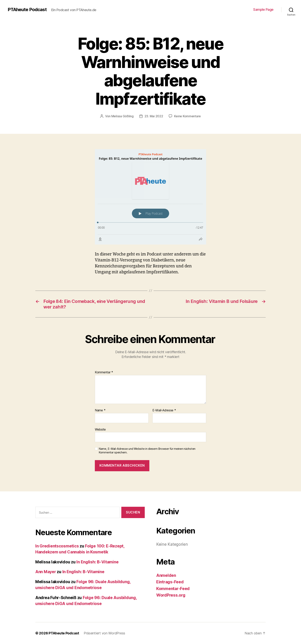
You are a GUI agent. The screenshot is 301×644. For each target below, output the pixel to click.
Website (100, 429)
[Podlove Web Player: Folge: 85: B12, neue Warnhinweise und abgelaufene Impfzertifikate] (150, 197)
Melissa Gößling (122, 116)
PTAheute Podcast (27, 10)
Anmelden (166, 575)
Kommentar (104, 372)
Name (100, 410)
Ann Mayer (46, 572)
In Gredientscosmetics (57, 546)
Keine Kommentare (187, 116)
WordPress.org (171, 595)
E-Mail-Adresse (164, 410)
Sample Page (263, 10)
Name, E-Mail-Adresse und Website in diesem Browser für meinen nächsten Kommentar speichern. (147, 451)
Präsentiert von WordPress (104, 633)
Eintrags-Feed (170, 582)
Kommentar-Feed (173, 589)
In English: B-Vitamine (97, 562)
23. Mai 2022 (154, 116)
